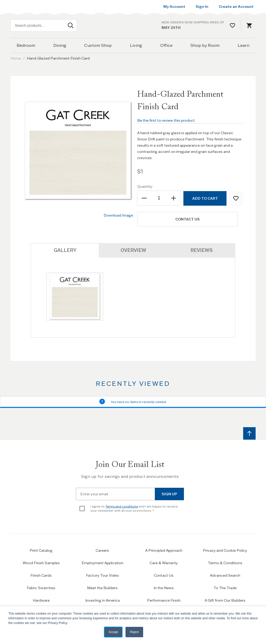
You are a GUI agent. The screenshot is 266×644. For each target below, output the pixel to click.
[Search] (71, 25)
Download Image (118, 215)
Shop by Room (205, 45)
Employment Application (102, 563)
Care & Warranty (164, 563)
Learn (244, 45)
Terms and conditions (122, 506)
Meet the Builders (102, 588)
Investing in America (102, 600)
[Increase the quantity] (173, 198)
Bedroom (26, 45)
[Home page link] (133, 25)
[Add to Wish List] (236, 198)
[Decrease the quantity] (145, 198)
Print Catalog (41, 550)
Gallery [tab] (65, 250)
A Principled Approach (164, 550)
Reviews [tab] (201, 250)
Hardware (41, 600)
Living (136, 45)
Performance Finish (164, 600)
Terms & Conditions (225, 563)
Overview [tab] (133, 250)
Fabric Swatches (41, 588)
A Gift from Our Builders (225, 600)
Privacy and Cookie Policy (225, 550)
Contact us (189, 219)
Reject (134, 632)
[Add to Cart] (205, 198)
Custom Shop (98, 45)
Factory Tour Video (102, 575)
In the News (164, 588)
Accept (113, 632)
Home (16, 58)
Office (166, 45)
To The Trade (225, 588)
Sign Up (169, 494)
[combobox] (44, 25)
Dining (60, 45)
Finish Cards (41, 575)
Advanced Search (225, 575)
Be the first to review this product (166, 120)
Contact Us (164, 575)
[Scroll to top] (249, 433)
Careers (102, 550)
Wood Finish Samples (41, 563)
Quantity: (145, 186)
